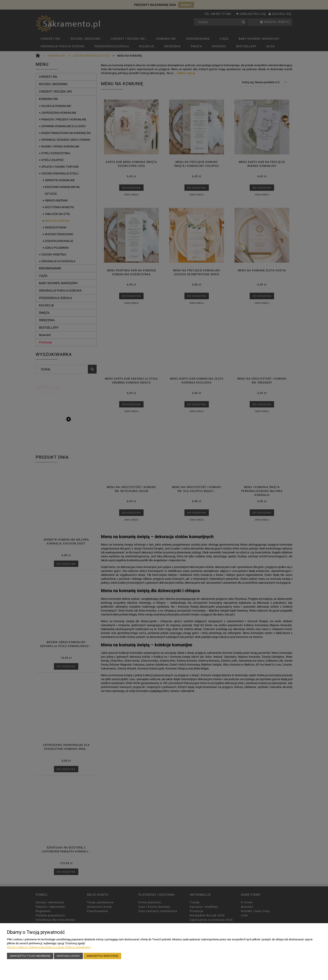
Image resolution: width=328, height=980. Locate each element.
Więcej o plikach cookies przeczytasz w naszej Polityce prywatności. (49, 947)
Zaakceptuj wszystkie (102, 956)
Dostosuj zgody (69, 956)
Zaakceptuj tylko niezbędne (30, 956)
